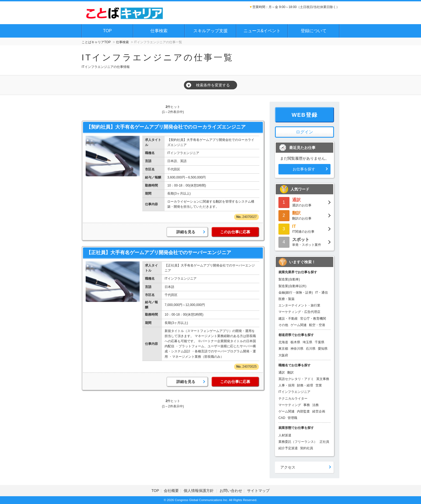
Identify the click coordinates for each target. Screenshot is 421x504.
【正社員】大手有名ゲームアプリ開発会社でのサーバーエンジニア (159, 253)
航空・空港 (317, 325)
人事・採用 (286, 385)
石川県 (311, 349)
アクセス (288, 467)
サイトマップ (258, 491)
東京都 (283, 349)
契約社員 (307, 448)
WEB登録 (305, 115)
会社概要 (171, 491)
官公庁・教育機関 (313, 319)
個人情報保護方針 (199, 491)
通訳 (282, 372)
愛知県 (323, 349)
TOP (108, 31)
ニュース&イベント (262, 31)
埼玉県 (307, 342)
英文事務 (323, 379)
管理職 (292, 418)
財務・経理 (305, 385)
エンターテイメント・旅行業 (299, 305)
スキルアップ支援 (210, 31)
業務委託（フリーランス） (298, 442)
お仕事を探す (304, 169)
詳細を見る (186, 232)
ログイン (304, 132)
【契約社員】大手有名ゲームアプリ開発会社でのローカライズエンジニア (166, 127)
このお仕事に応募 (235, 232)
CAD (282, 418)
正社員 (324, 442)
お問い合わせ (231, 491)
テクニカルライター (293, 399)
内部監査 (303, 411)
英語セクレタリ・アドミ (296, 379)
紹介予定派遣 (288, 448)
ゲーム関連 (299, 325)
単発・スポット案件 (304, 242)
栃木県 (295, 342)
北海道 (283, 342)
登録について (314, 31)
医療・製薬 (286, 299)
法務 (315, 405)
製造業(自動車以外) (292, 286)
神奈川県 (297, 349)
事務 (307, 405)
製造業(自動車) (289, 279)
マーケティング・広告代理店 (299, 312)
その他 (283, 325)
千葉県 (320, 342)
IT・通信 (322, 293)
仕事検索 (159, 31)
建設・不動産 (288, 319)
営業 (319, 385)
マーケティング (290, 405)
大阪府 (283, 355)
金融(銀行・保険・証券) (296, 293)
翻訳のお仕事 (304, 215)
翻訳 (291, 372)
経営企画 (319, 411)
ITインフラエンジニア (294, 392)
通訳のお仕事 (304, 202)
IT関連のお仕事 (304, 229)
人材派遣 (285, 435)
